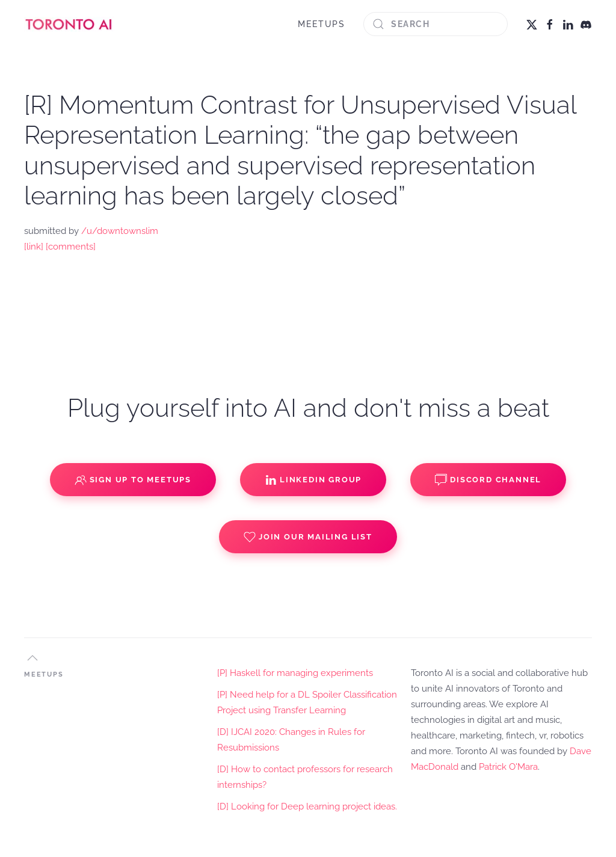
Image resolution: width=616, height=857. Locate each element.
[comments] (71, 247)
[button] (32, 658)
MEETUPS (322, 24)
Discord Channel (488, 480)
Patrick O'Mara (508, 767)
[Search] (436, 24)
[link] (34, 247)
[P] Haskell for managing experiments (295, 673)
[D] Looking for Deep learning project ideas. (307, 806)
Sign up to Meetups (133, 480)
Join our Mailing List (308, 537)
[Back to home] (69, 24)
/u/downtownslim (120, 231)
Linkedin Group (313, 480)
